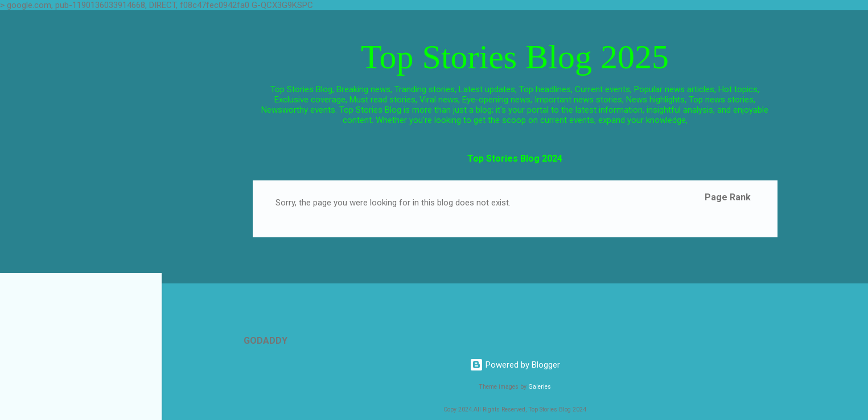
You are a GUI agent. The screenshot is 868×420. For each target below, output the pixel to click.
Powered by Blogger (515, 365)
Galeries (540, 387)
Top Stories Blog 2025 (515, 57)
